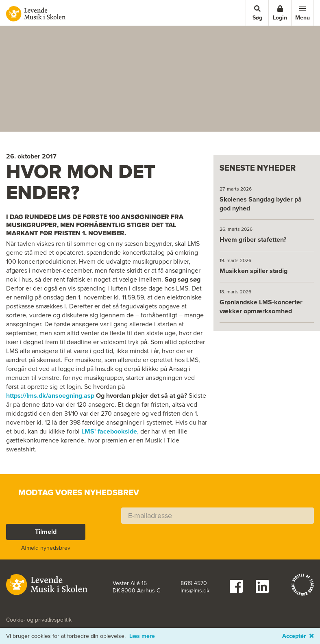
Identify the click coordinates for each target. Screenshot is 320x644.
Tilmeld (46, 532)
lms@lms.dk (195, 591)
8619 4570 (194, 583)
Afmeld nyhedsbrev (46, 548)
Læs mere (142, 636)
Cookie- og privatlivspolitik (39, 620)
